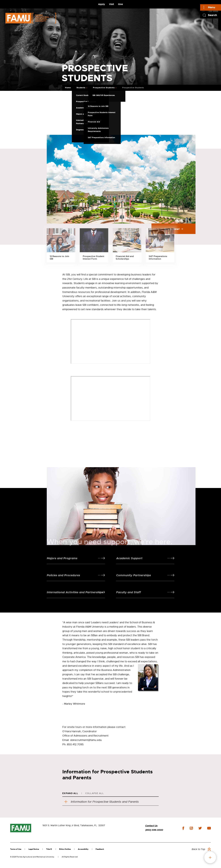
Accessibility (83, 849)
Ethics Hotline (65, 849)
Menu (212, 7)
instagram (191, 828)
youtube (209, 828)
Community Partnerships (134, 582)
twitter (200, 828)
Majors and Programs (62, 565)
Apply (102, 4)
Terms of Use (16, 849)
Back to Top (198, 849)
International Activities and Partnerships (75, 599)
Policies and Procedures (63, 582)
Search (212, 15)
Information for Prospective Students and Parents (102, 802)
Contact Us (151, 826)
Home (68, 88)
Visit (111, 4)
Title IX (49, 849)
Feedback (100, 849)
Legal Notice (34, 849)
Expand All (70, 793)
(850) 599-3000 (154, 830)
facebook (183, 828)
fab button (210, 857)
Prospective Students (104, 88)
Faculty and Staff (128, 599)
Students (81, 88)
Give (120, 4)
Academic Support (129, 565)
